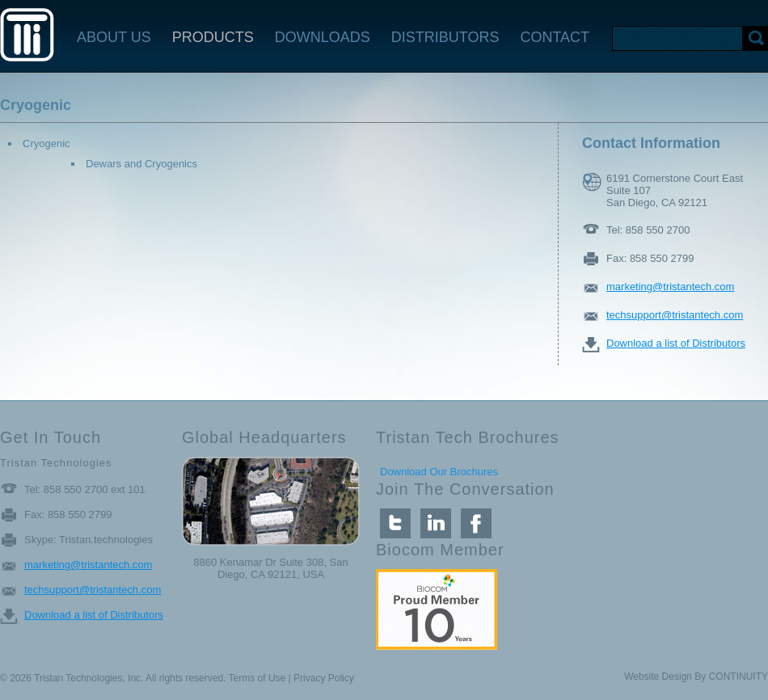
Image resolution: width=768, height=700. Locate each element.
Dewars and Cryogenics (141, 164)
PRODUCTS (213, 37)
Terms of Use (257, 678)
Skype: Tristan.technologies (89, 540)
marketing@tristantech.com (670, 287)
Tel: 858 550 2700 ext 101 (85, 489)
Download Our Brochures (439, 472)
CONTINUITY (738, 677)
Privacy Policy (324, 678)
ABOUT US (114, 37)
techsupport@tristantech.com (675, 315)
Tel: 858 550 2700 (648, 230)
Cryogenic (46, 143)
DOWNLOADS (323, 37)
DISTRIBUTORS (445, 37)
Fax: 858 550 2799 (650, 258)
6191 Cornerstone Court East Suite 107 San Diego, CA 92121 (675, 182)
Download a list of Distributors (676, 343)
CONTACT (555, 37)
